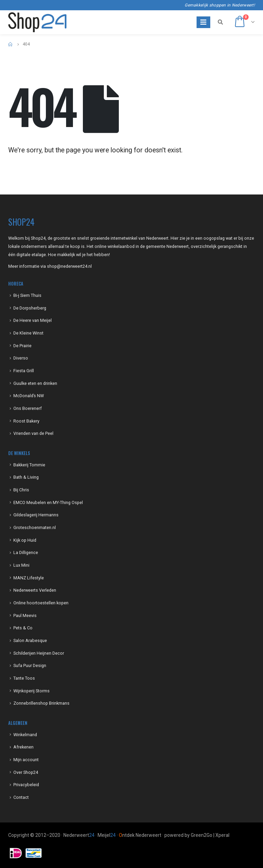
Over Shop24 (26, 772)
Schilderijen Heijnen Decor (39, 653)
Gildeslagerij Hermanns (36, 515)
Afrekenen (23, 747)
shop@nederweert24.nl (69, 266)
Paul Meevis (25, 615)
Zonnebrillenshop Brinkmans (41, 703)
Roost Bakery (26, 421)
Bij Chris (21, 490)
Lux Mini (21, 565)
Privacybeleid (26, 785)
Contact (21, 797)
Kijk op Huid (25, 540)
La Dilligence (26, 552)
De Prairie (22, 346)
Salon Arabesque (30, 640)
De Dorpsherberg (30, 308)
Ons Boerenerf (28, 408)
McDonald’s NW (29, 396)
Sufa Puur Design (30, 665)
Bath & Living (26, 477)
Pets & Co (23, 628)
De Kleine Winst (28, 333)
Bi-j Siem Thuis (27, 295)
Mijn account (26, 760)
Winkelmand (25, 735)
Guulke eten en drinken (35, 383)
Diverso (21, 358)
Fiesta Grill (24, 371)
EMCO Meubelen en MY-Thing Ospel (48, 502)
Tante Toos (24, 678)
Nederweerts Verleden (35, 590)
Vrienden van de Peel (33, 433)
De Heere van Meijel (33, 320)
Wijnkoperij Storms (32, 691)
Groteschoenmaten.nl (35, 527)
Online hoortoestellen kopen (41, 603)
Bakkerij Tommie (29, 465)
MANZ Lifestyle (29, 578)
